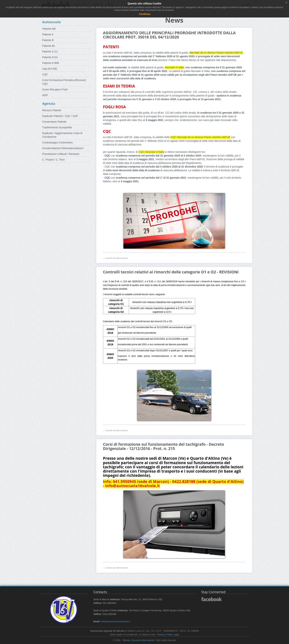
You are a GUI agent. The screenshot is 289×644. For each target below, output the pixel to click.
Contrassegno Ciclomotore (58, 142)
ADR (45, 95)
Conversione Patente (54, 122)
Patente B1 (49, 46)
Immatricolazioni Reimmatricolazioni (63, 148)
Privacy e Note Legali (168, 635)
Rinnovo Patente (52, 110)
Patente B (48, 40)
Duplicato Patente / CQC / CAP (60, 116)
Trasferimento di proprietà (57, 127)
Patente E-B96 (51, 63)
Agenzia (49, 103)
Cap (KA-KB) (50, 69)
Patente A (48, 34)
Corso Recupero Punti (55, 89)
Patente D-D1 (50, 57)
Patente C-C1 (50, 52)
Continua (145, 14)
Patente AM (49, 29)
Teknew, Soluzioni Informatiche (138, 640)
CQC (45, 74)
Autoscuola (52, 22)
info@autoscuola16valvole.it (115, 622)
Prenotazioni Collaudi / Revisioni (61, 154)
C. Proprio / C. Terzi (53, 160)
